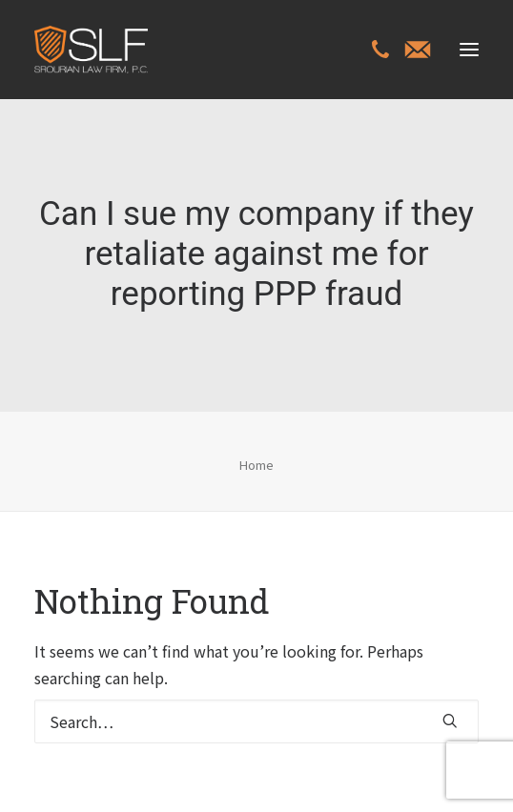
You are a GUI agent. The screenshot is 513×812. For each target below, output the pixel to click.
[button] (469, 50)
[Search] (256, 721)
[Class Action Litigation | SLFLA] (91, 50)
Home (256, 465)
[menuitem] (380, 51)
